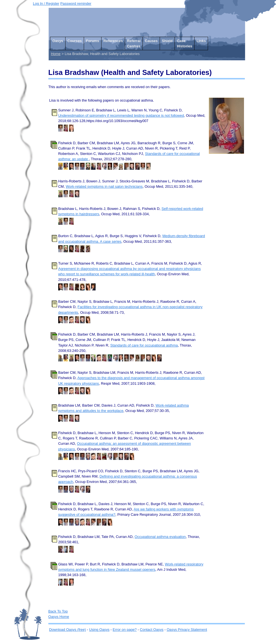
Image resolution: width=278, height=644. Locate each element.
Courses (75, 41)
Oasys (58, 41)
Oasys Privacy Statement (187, 630)
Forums (93, 41)
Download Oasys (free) (68, 630)
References (113, 41)
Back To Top (58, 611)
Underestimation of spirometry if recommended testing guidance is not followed (121, 115)
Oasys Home (59, 617)
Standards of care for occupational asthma (144, 345)
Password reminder (76, 4)
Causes (151, 41)
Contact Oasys (152, 630)
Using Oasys (99, 630)
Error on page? (125, 630)
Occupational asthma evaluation (160, 537)
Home (56, 54)
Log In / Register (46, 4)
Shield (167, 41)
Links (201, 41)
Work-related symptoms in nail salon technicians (104, 186)
